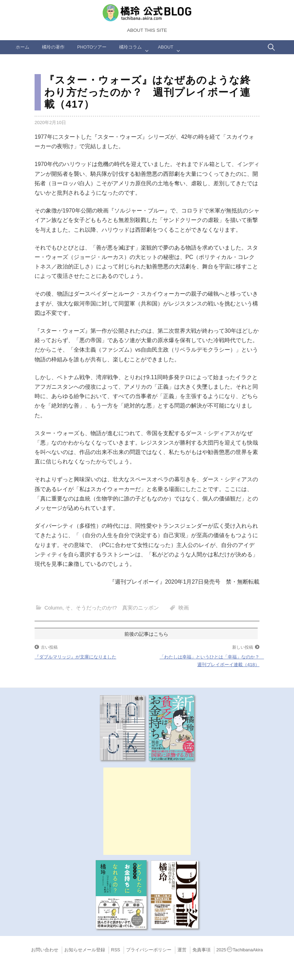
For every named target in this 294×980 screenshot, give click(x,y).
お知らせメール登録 (85, 950)
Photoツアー (92, 47)
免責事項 (201, 950)
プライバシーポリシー (149, 950)
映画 (184, 608)
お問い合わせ (45, 950)
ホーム (23, 47)
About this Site (147, 30)
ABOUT (166, 47)
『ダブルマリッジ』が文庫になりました (75, 657)
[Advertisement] (147, 811)
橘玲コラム (130, 47)
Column (53, 608)
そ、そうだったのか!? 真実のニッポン (112, 608)
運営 (182, 950)
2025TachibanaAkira (240, 950)
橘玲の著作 (53, 47)
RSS (116, 950)
